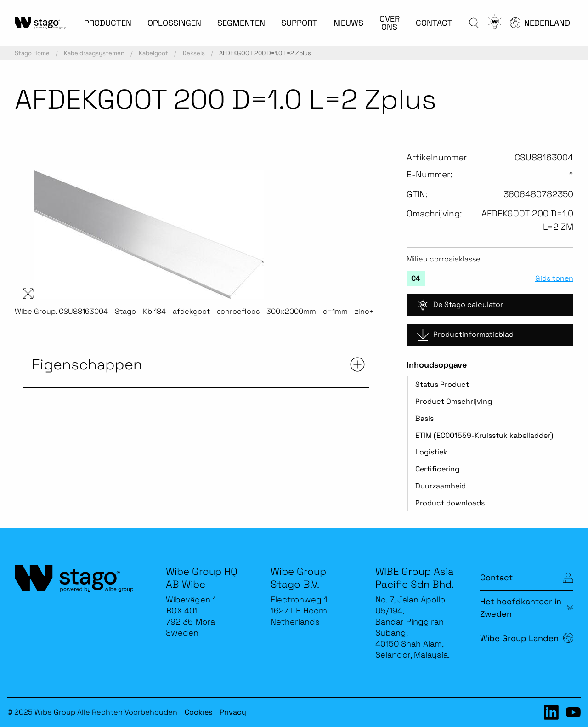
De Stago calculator (460, 305)
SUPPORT (299, 23)
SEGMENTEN (241, 23)
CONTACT (434, 23)
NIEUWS (348, 23)
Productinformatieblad (465, 335)
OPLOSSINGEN (174, 23)
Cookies (198, 712)
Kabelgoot (153, 53)
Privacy (233, 712)
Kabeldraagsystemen (94, 53)
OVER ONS (390, 23)
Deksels (194, 53)
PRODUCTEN (108, 23)
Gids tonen (554, 278)
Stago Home (32, 53)
